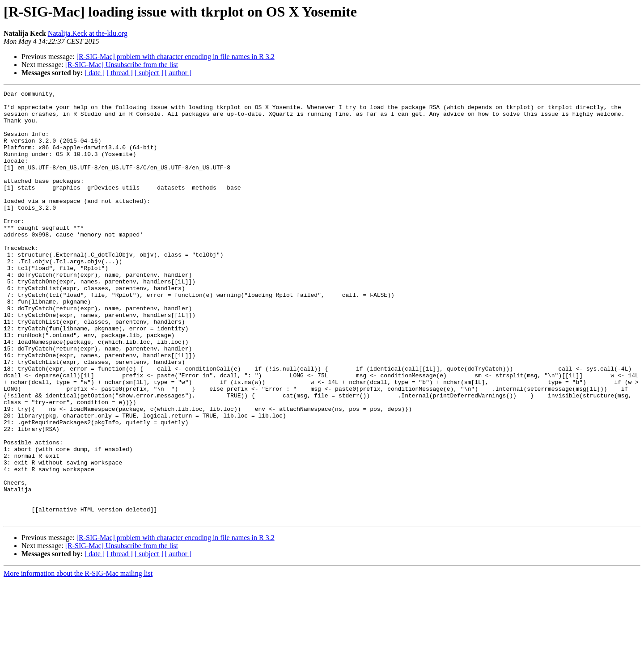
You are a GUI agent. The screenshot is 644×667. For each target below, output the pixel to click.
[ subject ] (149, 73)
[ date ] (95, 73)
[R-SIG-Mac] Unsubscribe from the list (122, 65)
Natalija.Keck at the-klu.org (88, 33)
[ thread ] (120, 73)
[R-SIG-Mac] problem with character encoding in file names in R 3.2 (176, 57)
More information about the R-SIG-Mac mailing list (78, 659)
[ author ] (178, 73)
